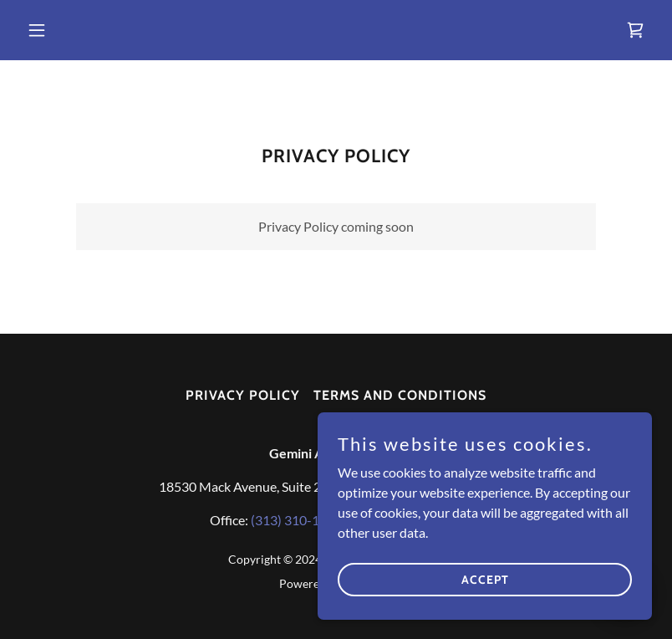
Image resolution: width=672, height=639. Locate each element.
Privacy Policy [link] (243, 395)
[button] (67, 30)
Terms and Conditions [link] (400, 395)
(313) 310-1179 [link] (296, 520)
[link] (635, 30)
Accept (485, 579)
